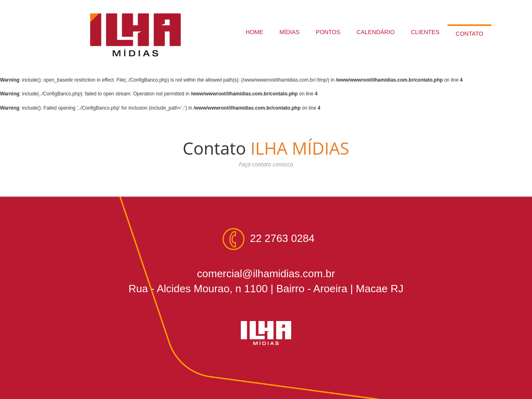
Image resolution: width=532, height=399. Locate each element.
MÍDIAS (290, 32)
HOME (254, 32)
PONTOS (328, 32)
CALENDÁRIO (376, 32)
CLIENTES (425, 32)
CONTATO (469, 34)
